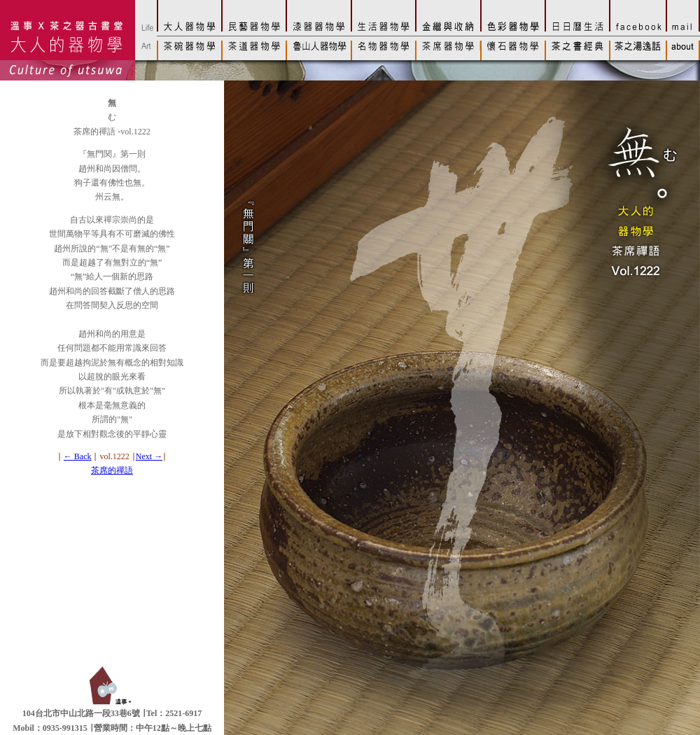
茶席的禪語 (112, 470)
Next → (149, 456)
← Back (78, 456)
